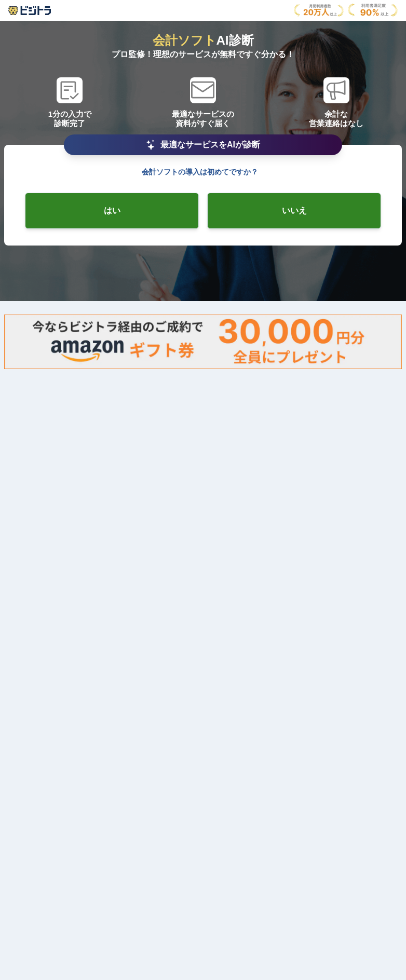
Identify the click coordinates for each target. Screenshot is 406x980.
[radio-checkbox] (112, 211)
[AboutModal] (30, 11)
